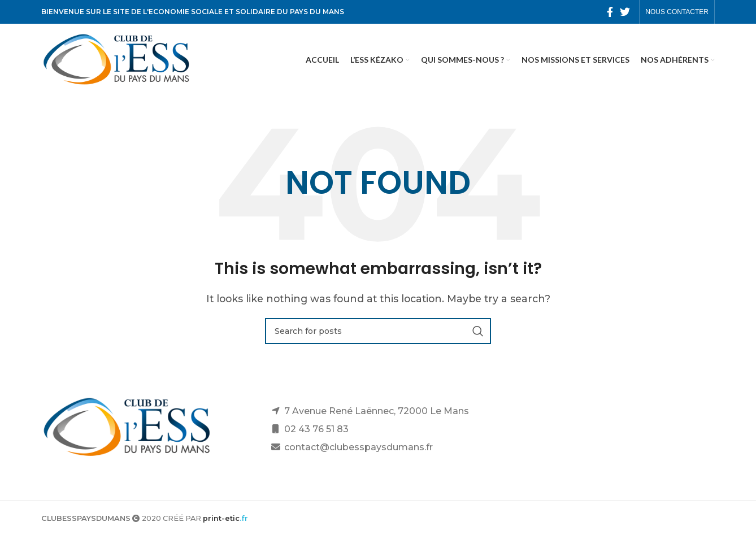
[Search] (378, 332)
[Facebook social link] (610, 12)
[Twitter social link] (625, 12)
